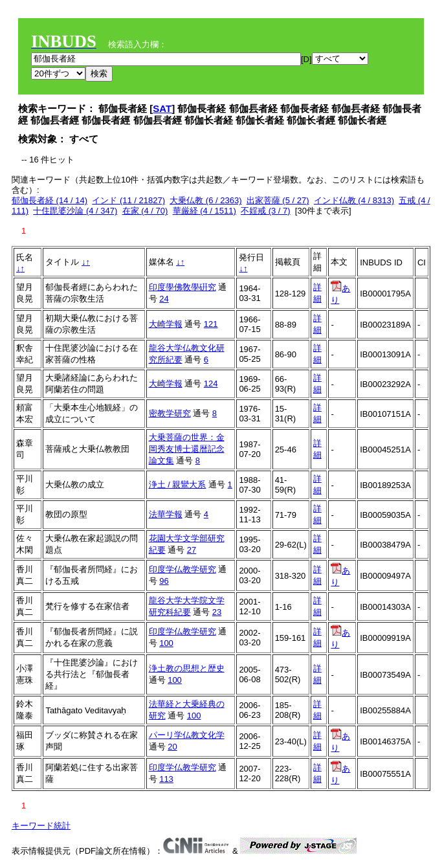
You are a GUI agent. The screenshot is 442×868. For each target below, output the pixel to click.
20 (172, 747)
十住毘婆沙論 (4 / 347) (75, 211)
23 (217, 612)
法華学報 (166, 514)
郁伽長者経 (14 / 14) (50, 200)
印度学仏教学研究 (182, 569)
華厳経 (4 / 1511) (204, 211)
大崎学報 (166, 324)
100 (166, 643)
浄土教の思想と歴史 (187, 668)
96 (164, 581)
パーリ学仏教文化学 (187, 735)
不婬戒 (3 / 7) (266, 211)
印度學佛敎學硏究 (182, 287)
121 (211, 324)
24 (164, 299)
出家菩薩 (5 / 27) (278, 200)
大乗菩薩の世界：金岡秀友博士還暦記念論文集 (187, 449)
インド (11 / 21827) (128, 200)
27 (192, 550)
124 (211, 384)
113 (166, 779)
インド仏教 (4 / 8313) (354, 200)
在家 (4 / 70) (145, 211)
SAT (162, 108)
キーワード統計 (41, 826)
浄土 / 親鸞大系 (178, 484)
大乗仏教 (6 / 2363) (205, 200)
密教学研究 (170, 413)
